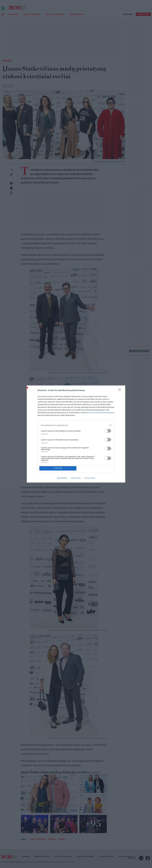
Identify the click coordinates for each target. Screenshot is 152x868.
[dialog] (76, 434)
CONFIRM (58, 450)
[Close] (120, 409)
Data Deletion (62, 460)
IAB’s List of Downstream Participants (100, 431)
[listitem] (76, 443)
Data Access (76, 460)
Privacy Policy (90, 460)
